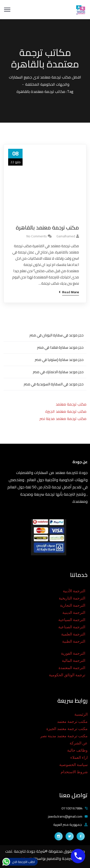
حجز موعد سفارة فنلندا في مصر (60, 347)
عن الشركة (79, 743)
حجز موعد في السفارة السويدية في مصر (54, 384)
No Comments (37, 236)
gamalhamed (66, 236)
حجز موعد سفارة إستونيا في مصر (59, 360)
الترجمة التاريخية (72, 598)
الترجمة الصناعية (72, 627)
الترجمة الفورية (73, 653)
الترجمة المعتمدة (72, 668)
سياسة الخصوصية (73, 765)
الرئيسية (81, 714)
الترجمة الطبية (74, 641)
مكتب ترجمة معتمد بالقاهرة (47, 228)
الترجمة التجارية (73, 605)
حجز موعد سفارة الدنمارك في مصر (58, 372)
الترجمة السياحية (72, 620)
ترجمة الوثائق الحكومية (67, 675)
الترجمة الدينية (74, 613)
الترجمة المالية (74, 661)
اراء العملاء (79, 757)
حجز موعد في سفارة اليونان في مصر (57, 335)
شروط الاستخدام (74, 772)
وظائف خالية (77, 750)
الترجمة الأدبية (74, 591)
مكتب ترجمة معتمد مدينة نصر (63, 419)
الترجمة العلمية (73, 634)
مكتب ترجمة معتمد (71, 404)
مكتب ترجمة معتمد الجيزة (66, 411)
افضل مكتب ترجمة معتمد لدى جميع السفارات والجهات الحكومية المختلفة (45, 81)
